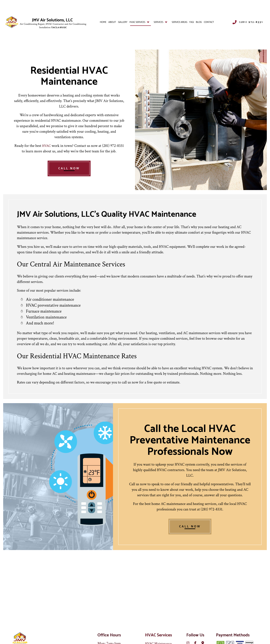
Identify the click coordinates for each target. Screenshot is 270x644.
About (112, 23)
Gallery (123, 23)
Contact (209, 23)
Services (158, 23)
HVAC (47, 147)
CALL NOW (69, 174)
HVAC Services (137, 23)
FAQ (191, 23)
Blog (199, 23)
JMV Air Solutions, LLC (52, 21)
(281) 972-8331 (251, 23)
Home (103, 23)
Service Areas (180, 23)
